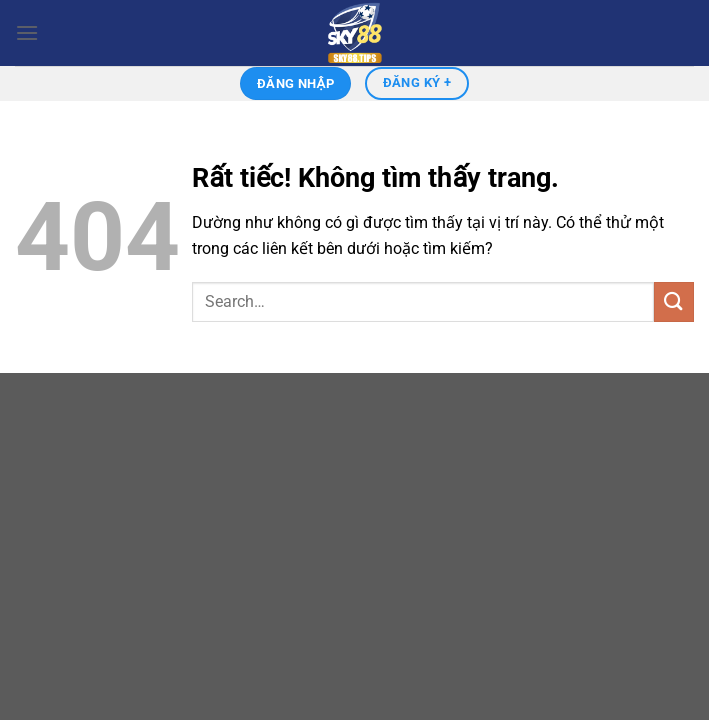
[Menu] (27, 32)
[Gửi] (674, 301)
